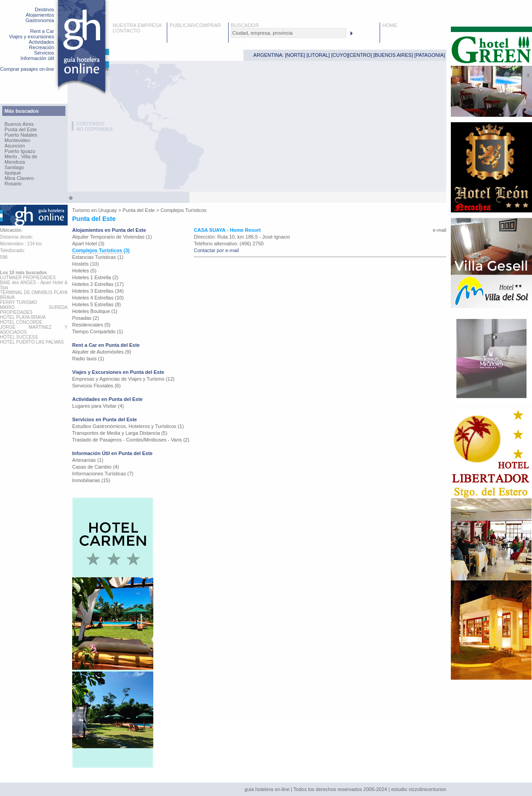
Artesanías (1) (88, 460)
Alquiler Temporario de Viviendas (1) (112, 237)
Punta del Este (21, 129)
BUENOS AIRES (393, 55)
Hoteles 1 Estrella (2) (95, 277)
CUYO (340, 55)
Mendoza (15, 162)
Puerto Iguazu (20, 151)
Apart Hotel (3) (88, 244)
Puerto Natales (21, 135)
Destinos (44, 9)
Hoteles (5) (84, 271)
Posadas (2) (85, 318)
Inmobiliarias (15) (91, 480)
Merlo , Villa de (21, 156)
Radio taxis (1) (88, 359)
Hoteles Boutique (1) (95, 311)
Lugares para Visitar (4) (98, 406)
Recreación (41, 47)
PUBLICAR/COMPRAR (195, 25)
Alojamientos (40, 15)
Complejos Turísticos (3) (101, 250)
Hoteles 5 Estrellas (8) (96, 304)
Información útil (37, 58)
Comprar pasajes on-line (27, 69)
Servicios (44, 53)
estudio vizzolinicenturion (419, 789)
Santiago (14, 167)
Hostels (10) (85, 264)
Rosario (13, 184)
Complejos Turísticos (183, 210)
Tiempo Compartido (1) (98, 331)
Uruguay (108, 210)
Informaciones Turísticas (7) (103, 474)
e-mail (440, 230)
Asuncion (15, 146)
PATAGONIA (430, 55)
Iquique (13, 173)
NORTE (295, 55)
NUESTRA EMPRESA (137, 25)
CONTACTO (126, 31)
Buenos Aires (19, 124)
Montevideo (17, 140)
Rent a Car (42, 31)
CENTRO (360, 55)
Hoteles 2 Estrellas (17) (98, 284)
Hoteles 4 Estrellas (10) (98, 298)
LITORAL (318, 55)
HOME (390, 25)
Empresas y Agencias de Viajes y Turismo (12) (123, 379)
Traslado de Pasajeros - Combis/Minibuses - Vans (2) (131, 440)
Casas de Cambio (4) (96, 467)
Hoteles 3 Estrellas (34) (98, 291)
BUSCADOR (245, 25)
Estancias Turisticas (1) (98, 257)
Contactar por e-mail (216, 250)
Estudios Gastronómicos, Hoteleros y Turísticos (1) (128, 426)
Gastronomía (40, 20)
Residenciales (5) (91, 325)
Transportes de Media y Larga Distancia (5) (120, 433)
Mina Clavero (19, 178)
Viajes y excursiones (32, 37)
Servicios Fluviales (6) (96, 386)
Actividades (41, 42)
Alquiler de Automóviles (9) (102, 352)
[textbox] (289, 33)
